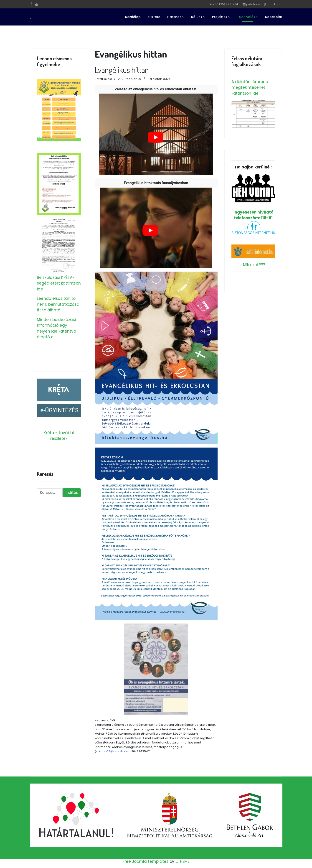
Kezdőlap (133, 17)
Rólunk (197, 17)
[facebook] (31, 4)
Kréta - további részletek (59, 436)
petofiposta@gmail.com (264, 4)
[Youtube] (37, 4)
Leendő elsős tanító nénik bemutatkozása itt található (58, 304)
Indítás (72, 493)
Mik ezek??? (254, 265)
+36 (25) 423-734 (225, 4)
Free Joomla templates (146, 861)
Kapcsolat (274, 17)
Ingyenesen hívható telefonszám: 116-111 (253, 197)
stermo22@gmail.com (113, 751)
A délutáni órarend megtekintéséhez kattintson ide (250, 88)
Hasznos (174, 17)
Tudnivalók (246, 17)
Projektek (220, 17)
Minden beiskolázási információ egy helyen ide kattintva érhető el (57, 328)
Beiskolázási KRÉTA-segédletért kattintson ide (59, 283)
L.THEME (182, 861)
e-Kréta (154, 17)
